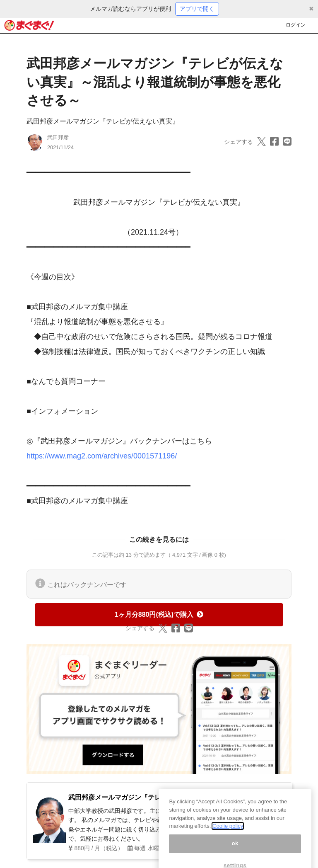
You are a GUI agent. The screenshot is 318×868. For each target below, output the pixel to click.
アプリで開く (197, 9)
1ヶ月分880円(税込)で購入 (159, 615)
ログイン (296, 25)
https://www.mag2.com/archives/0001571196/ (102, 456)
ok (235, 850)
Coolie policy (228, 832)
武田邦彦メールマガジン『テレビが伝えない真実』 (103, 121)
